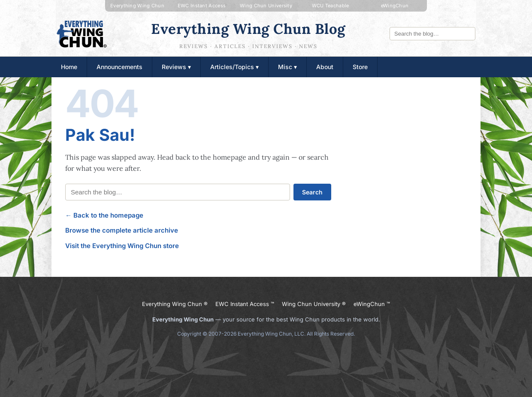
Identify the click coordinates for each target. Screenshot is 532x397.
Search (312, 192)
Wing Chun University (266, 6)
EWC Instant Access (202, 6)
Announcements (119, 67)
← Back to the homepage (104, 215)
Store (360, 67)
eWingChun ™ (372, 304)
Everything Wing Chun (137, 6)
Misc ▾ (287, 67)
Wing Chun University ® (314, 304)
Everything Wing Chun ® (175, 304)
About (325, 67)
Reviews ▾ (176, 67)
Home (69, 67)
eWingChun (395, 6)
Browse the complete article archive (122, 230)
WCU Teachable (331, 6)
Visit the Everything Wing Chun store (122, 246)
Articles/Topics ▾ (234, 67)
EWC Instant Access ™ (245, 304)
